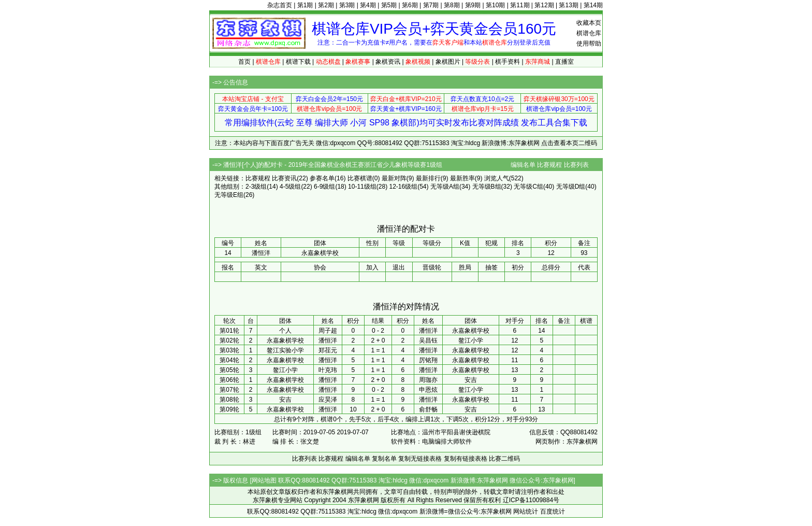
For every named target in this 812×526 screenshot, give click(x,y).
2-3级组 (256, 187)
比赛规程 (549, 165)
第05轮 (229, 370)
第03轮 (229, 350)
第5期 (389, 5)
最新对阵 (394, 178)
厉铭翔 (428, 360)
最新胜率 (462, 178)
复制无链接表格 (420, 459)
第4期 (368, 5)
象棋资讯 (388, 62)
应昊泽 (328, 400)
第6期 (410, 5)
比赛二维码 (504, 459)
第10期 (495, 5)
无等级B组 (487, 187)
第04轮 (229, 360)
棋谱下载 (298, 62)
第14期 (593, 5)
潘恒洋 (428, 331)
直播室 (564, 62)
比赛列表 (576, 165)
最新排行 (428, 178)
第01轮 (229, 331)
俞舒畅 (428, 409)
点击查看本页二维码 (569, 143)
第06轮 (229, 380)
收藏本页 (589, 23)
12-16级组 (403, 187)
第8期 (452, 5)
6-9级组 (324, 187)
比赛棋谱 (360, 178)
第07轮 (229, 390)
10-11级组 (362, 187)
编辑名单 (523, 165)
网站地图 (264, 480)
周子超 (328, 331)
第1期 (305, 5)
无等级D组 (571, 187)
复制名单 (384, 459)
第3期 (347, 5)
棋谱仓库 (589, 33)
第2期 (326, 5)
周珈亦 (428, 380)
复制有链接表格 (466, 459)
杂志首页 (280, 5)
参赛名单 (322, 178)
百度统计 (553, 511)
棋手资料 (508, 62)
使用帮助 (589, 44)
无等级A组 (445, 187)
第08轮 (229, 400)
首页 (244, 62)
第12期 (544, 5)
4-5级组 (290, 187)
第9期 (473, 5)
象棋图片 (448, 62)
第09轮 (229, 409)
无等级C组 (528, 187)
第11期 (520, 5)
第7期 (431, 5)
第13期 (568, 5)
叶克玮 (328, 370)
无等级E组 (229, 195)
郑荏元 (328, 350)
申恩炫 (428, 390)
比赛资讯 (284, 178)
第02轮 (229, 340)
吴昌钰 (428, 340)
